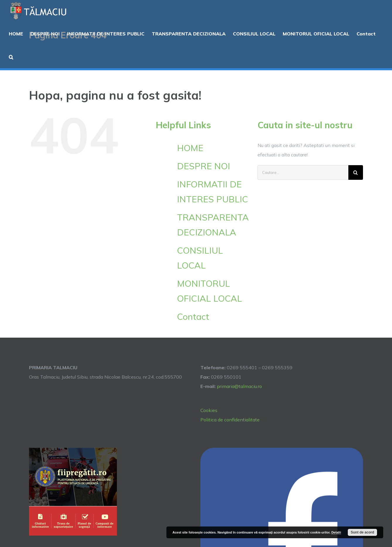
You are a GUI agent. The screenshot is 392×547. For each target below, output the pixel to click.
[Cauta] (356, 172)
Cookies (209, 410)
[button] (11, 57)
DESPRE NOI (203, 166)
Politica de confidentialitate (230, 420)
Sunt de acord (362, 532)
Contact (193, 317)
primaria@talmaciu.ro (239, 386)
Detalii (336, 532)
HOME (190, 148)
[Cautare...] (303, 172)
